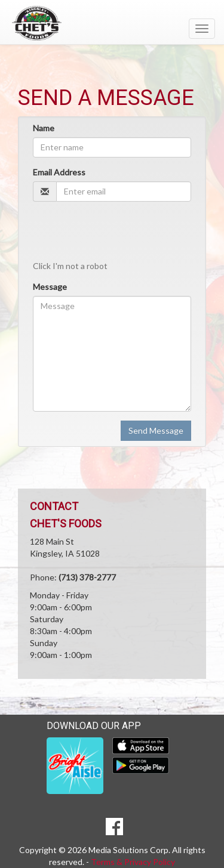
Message (50, 287)
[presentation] (110, 230)
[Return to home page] (112, 23)
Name (44, 128)
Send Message (156, 430)
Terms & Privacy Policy (133, 862)
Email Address (59, 172)
